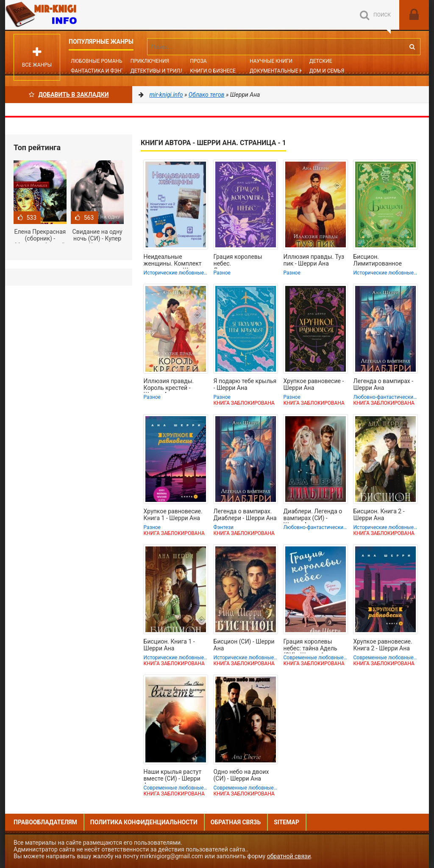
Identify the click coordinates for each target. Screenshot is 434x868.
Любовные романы (97, 61)
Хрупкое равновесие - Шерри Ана (314, 384)
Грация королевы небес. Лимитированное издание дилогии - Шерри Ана (239, 261)
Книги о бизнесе (213, 71)
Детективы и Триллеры (163, 71)
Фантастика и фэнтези (102, 71)
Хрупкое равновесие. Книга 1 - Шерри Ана (173, 515)
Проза (198, 61)
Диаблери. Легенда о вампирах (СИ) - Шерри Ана (313, 515)
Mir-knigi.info (69, 15)
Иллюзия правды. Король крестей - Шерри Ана (169, 385)
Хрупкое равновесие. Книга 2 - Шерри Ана (383, 645)
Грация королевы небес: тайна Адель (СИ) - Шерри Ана (310, 646)
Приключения (150, 61)
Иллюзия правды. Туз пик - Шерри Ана (314, 260)
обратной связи (289, 856)
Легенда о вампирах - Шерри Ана (384, 384)
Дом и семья (327, 71)
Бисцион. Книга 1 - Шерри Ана (169, 645)
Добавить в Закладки (69, 95)
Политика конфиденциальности (144, 822)
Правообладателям (45, 822)
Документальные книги (283, 71)
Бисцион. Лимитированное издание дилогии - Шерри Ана (379, 261)
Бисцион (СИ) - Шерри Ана (244, 645)
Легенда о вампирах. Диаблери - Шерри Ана (245, 515)
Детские (321, 61)
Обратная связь (236, 822)
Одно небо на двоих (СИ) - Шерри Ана (241, 775)
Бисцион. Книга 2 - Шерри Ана (379, 515)
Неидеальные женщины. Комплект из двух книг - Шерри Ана (173, 261)
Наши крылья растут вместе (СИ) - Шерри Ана (173, 776)
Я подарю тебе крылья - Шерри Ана (245, 384)
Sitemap (287, 822)
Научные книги (271, 61)
